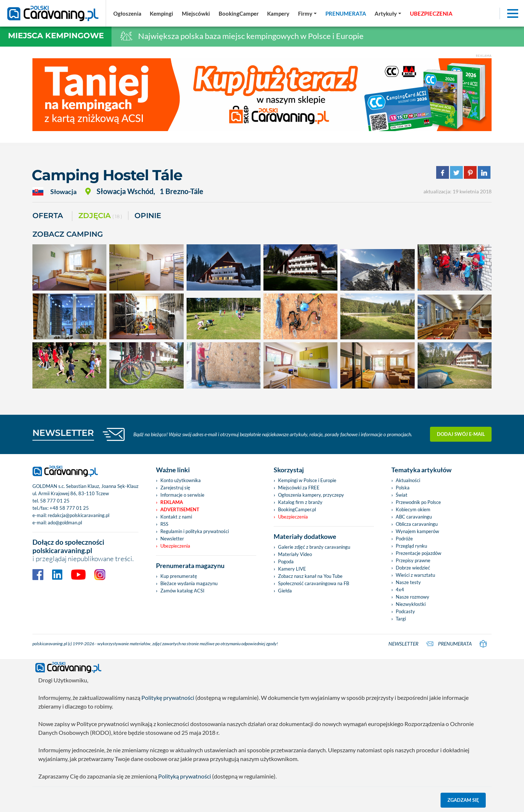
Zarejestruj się (175, 488)
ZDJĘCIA (100, 216)
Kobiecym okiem (413, 509)
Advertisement (180, 509)
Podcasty (405, 611)
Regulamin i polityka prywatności (195, 531)
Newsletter (172, 539)
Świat (402, 495)
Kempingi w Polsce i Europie (307, 480)
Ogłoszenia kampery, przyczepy (311, 495)
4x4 (400, 590)
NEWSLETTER (63, 433)
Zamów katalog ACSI (182, 591)
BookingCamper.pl (297, 509)
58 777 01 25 (55, 501)
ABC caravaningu (414, 517)
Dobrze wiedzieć (413, 568)
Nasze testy (408, 582)
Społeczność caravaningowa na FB (314, 583)
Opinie (148, 216)
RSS (164, 524)
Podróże (404, 539)
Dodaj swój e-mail (461, 434)
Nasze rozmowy (412, 597)
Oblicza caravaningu (417, 524)
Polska (403, 488)
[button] (388, 13)
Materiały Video (295, 554)
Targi (401, 619)
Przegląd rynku (411, 546)
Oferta (48, 216)
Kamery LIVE (292, 569)
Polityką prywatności (185, 776)
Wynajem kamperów (417, 531)
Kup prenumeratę (179, 576)
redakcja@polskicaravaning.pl (79, 515)
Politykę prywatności (168, 697)
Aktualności (408, 480)
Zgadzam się (463, 800)
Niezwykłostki (411, 604)
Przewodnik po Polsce (418, 502)
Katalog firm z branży (300, 502)
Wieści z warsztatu (415, 575)
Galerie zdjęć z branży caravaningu (314, 547)
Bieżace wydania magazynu (189, 583)
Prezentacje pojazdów (419, 553)
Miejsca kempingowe (56, 36)
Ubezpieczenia (175, 546)
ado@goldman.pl (65, 523)
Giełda (285, 591)
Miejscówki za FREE (299, 488)
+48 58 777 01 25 (69, 508)
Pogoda (286, 561)
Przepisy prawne (413, 560)
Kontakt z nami (176, 517)
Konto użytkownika (181, 480)
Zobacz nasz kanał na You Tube (310, 576)
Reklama (172, 502)
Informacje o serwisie (182, 495)
